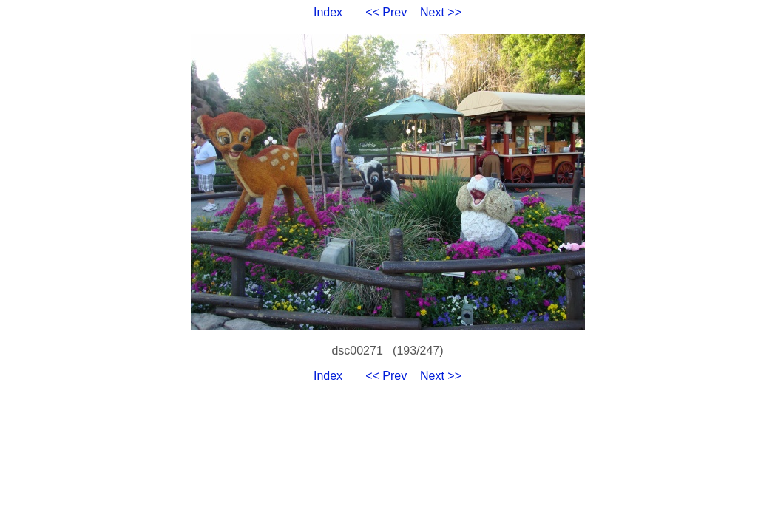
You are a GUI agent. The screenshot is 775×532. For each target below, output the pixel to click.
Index (328, 12)
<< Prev (386, 12)
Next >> (441, 12)
